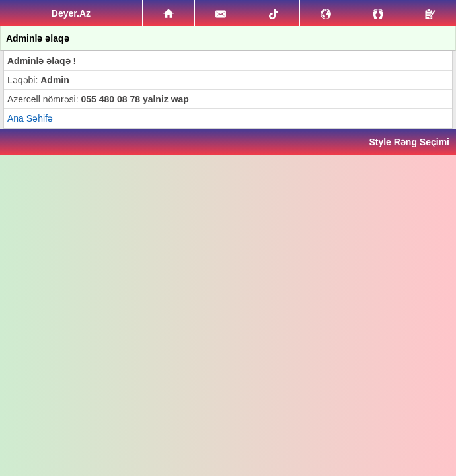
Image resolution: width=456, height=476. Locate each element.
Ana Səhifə (30, 118)
